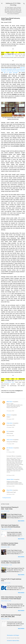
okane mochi (10, 440)
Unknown (9, 415)
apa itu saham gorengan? (11, 73)
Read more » (21, 521)
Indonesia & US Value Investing (13, 4)
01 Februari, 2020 (11, 452)
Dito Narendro (10, 448)
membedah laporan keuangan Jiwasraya (15, 71)
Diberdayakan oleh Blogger (13, 635)
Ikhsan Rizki (9, 490)
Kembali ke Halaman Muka (13, 641)
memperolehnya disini (9, 56)
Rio (7, 431)
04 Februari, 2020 (11, 486)
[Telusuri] (24, 4)
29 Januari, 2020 (10, 411)
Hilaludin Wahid (10, 479)
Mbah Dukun (9, 402)
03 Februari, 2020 (11, 475)
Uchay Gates (10, 423)
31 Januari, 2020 (10, 444)
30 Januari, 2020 (10, 436)
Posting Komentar (7, 498)
